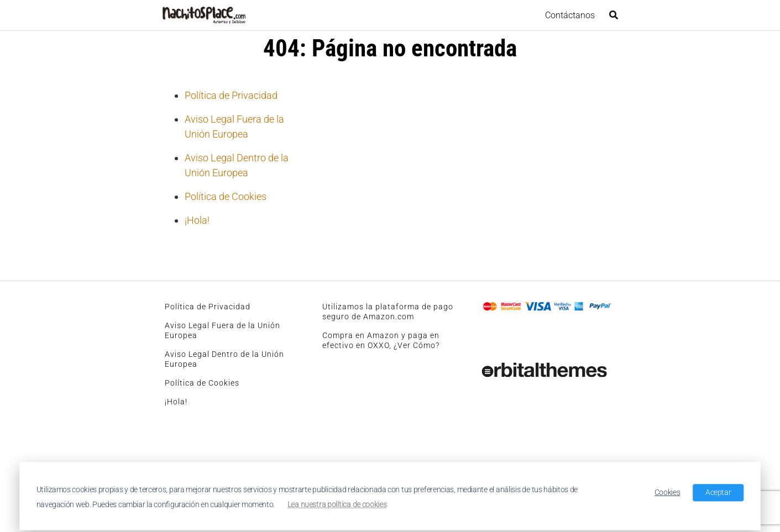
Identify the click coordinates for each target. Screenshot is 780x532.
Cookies (668, 492)
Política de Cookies (226, 196)
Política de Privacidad (231, 95)
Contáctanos (570, 15)
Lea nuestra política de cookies (337, 504)
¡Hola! (197, 220)
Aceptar (718, 492)
